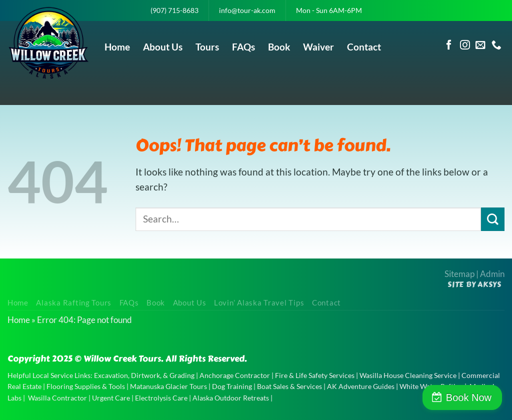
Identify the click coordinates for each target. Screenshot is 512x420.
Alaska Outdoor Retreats (231, 398)
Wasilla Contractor (57, 398)
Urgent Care (111, 398)
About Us (163, 47)
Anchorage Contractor (235, 375)
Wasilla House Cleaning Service (408, 375)
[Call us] (496, 45)
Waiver (318, 47)
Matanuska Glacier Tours (168, 386)
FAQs (243, 47)
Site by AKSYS (474, 284)
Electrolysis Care (161, 398)
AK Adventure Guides (361, 386)
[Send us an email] (480, 45)
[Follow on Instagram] (465, 45)
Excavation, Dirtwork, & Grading (144, 375)
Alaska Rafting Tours (74, 303)
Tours (207, 47)
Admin (492, 274)
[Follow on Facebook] (449, 45)
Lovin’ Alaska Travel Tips (259, 303)
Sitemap (459, 274)
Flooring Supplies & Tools (86, 386)
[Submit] (493, 219)
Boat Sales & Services (289, 386)
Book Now (469, 397)
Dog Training (232, 386)
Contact (364, 47)
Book (279, 47)
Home (117, 47)
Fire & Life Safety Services (315, 375)
